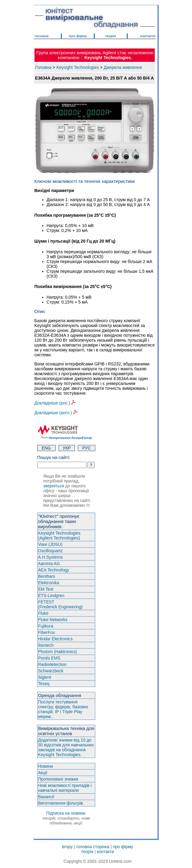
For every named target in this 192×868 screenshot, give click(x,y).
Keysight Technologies (78, 67)
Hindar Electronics (56, 639)
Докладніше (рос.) (55, 403)
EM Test (46, 589)
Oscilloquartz (51, 551)
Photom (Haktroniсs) (58, 652)
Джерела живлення (123, 67)
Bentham (47, 576)
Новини (46, 766)
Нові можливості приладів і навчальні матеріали (65, 788)
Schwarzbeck (51, 671)
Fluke (43, 613)
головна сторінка (93, 847)
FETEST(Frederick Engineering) (60, 604)
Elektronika (49, 583)
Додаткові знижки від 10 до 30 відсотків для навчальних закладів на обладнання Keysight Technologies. (66, 747)
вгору (67, 847)
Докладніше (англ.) (56, 413)
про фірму (123, 847)
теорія (87, 852)
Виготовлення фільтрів (61, 803)
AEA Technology (54, 570)
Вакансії (46, 797)
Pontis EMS (49, 658)
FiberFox (47, 632)
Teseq (44, 684)
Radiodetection (52, 664)
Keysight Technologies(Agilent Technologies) (59, 535)
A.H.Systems (51, 557)
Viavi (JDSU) (50, 544)
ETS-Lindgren (51, 596)
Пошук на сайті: (54, 457)
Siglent (45, 677)
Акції (43, 773)
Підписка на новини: (66, 818)
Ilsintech (46, 645)
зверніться (54, 486)
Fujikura (46, 626)
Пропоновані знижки (58, 779)
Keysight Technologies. (108, 58)
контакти (105, 852)
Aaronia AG (49, 564)
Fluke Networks (53, 620)
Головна (43, 67)
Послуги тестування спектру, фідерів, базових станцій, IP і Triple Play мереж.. (63, 709)
